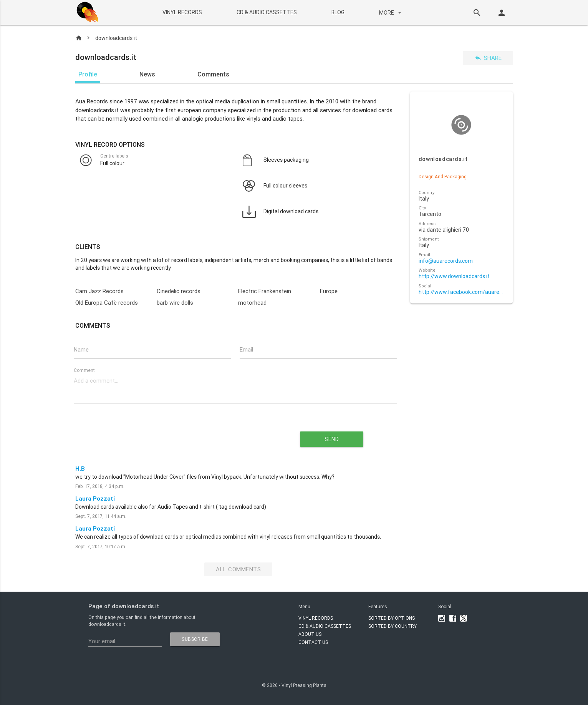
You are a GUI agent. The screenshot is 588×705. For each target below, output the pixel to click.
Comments (213, 74)
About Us (310, 634)
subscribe (195, 639)
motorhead (252, 303)
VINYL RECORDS (182, 12)
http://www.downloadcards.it (454, 276)
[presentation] (166, 436)
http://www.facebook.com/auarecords (461, 292)
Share (488, 58)
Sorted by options (392, 618)
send (332, 439)
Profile (88, 74)
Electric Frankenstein (265, 291)
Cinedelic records (179, 291)
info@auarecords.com (446, 261)
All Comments (238, 569)
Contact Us (313, 642)
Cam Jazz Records (99, 291)
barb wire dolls (175, 303)
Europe (329, 291)
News (147, 74)
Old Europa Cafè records (107, 303)
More (391, 13)
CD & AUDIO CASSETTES (267, 12)
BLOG (338, 12)
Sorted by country (393, 626)
